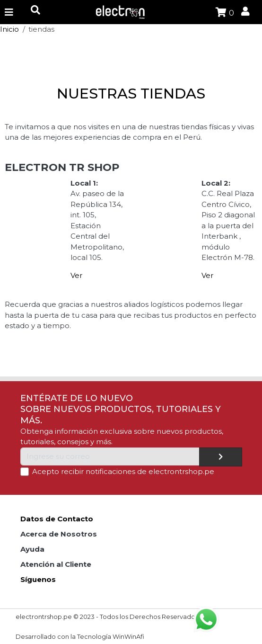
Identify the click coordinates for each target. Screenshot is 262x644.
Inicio (9, 29)
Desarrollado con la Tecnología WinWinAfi (80, 636)
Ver (76, 275)
